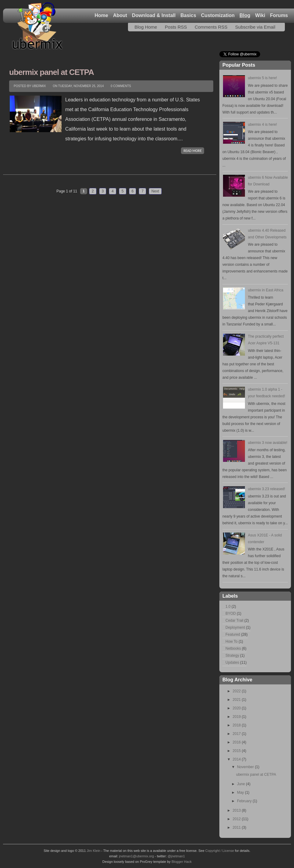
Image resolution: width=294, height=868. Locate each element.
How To (232, 641)
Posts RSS (176, 27)
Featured (233, 634)
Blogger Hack (182, 862)
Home (101, 15)
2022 (237, 691)
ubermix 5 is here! (262, 78)
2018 (237, 725)
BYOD (231, 613)
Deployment (235, 627)
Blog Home (146, 27)
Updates (232, 662)
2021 (237, 700)
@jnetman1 (176, 856)
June (241, 784)
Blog (245, 15)
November (246, 767)
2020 (237, 708)
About (120, 15)
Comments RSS (211, 27)
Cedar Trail (234, 620)
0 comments (121, 86)
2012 (237, 819)
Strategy (232, 655)
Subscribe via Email (255, 27)
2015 (237, 751)
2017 (237, 734)
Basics (188, 15)
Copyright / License (220, 851)
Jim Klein (94, 851)
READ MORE (193, 151)
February (245, 801)
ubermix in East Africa (266, 290)
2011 (237, 828)
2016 (237, 742)
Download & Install (154, 15)
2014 (237, 759)
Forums (279, 15)
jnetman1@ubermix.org (137, 856)
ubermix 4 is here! (262, 125)
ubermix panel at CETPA (51, 72)
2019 (237, 717)
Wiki (260, 15)
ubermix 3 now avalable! (268, 443)
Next (155, 191)
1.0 (228, 606)
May (241, 792)
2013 (237, 810)
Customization (218, 15)
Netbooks (233, 648)
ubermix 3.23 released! (267, 489)
